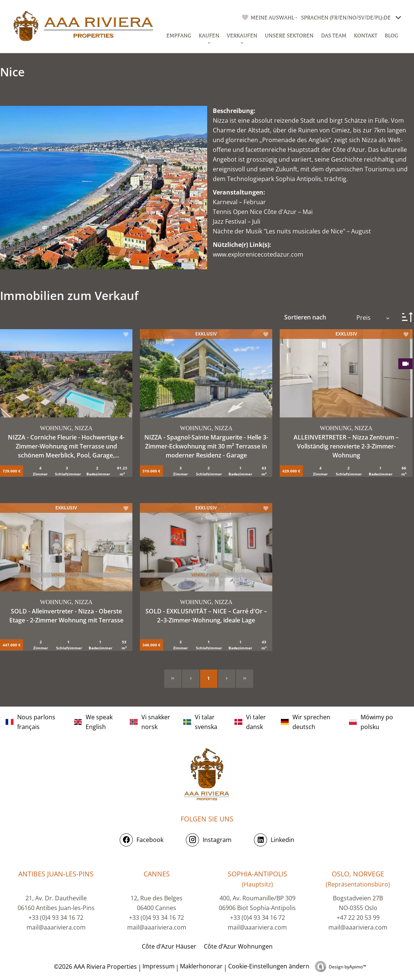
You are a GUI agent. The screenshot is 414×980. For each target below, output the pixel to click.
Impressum (159, 966)
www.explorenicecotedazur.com (258, 254)
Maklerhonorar (201, 966)
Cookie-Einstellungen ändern (269, 966)
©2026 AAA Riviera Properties (95, 967)
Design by (347, 967)
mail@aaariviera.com (56, 927)
